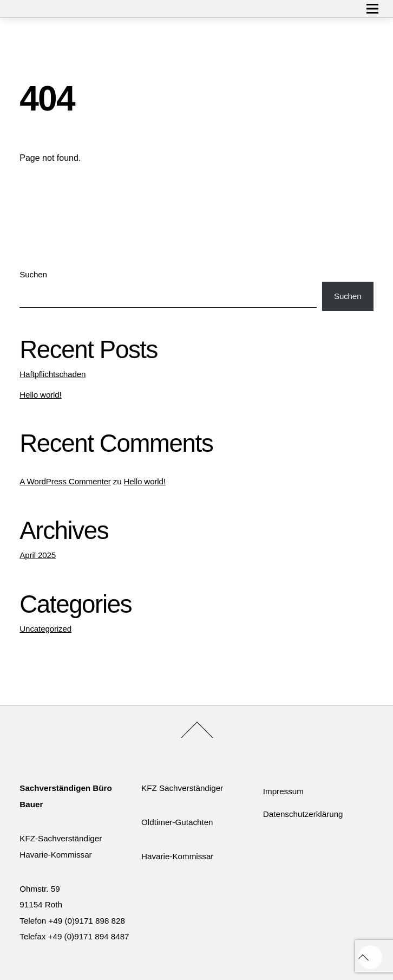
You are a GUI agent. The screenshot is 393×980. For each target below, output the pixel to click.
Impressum (283, 791)
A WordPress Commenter (65, 481)
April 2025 (38, 555)
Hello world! (40, 395)
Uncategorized (45, 629)
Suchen (33, 274)
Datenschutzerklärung (303, 814)
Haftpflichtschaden (53, 374)
